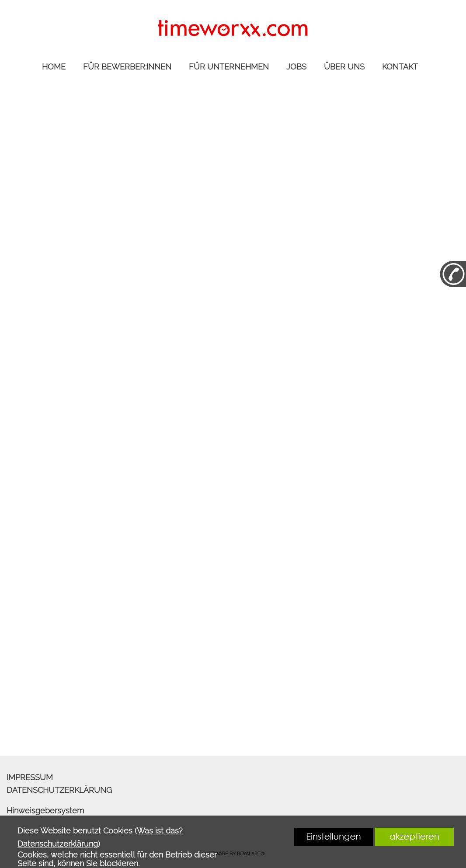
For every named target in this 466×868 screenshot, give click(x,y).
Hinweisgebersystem (45, 811)
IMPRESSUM (30, 777)
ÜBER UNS (344, 67)
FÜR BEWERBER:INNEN (127, 67)
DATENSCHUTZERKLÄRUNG (59, 790)
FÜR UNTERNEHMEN (229, 67)
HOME (54, 67)
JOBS (296, 67)
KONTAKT (400, 67)
